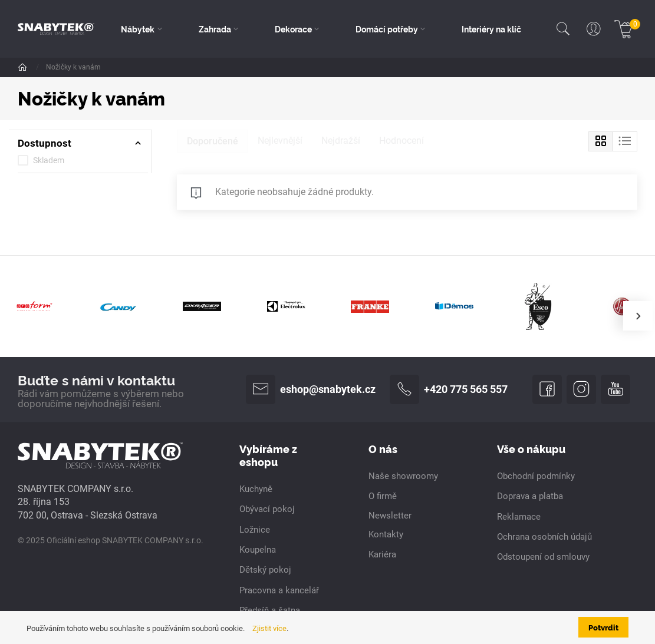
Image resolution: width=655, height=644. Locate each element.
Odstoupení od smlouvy (543, 557)
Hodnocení (401, 141)
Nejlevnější (280, 141)
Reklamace (519, 517)
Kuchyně (256, 489)
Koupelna (258, 550)
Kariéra (382, 554)
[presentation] (638, 316)
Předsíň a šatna (270, 610)
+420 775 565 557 (449, 389)
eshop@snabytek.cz (311, 389)
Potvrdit (603, 627)
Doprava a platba (530, 496)
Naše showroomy (403, 476)
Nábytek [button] (138, 29)
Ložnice (255, 530)
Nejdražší (341, 141)
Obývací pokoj (267, 509)
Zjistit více (269, 628)
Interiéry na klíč (491, 29)
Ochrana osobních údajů (544, 537)
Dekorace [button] (293, 29)
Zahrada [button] (215, 29)
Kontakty (386, 534)
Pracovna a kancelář (279, 590)
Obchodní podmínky (536, 476)
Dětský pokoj (265, 570)
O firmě (383, 496)
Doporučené (213, 141)
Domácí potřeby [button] (387, 29)
